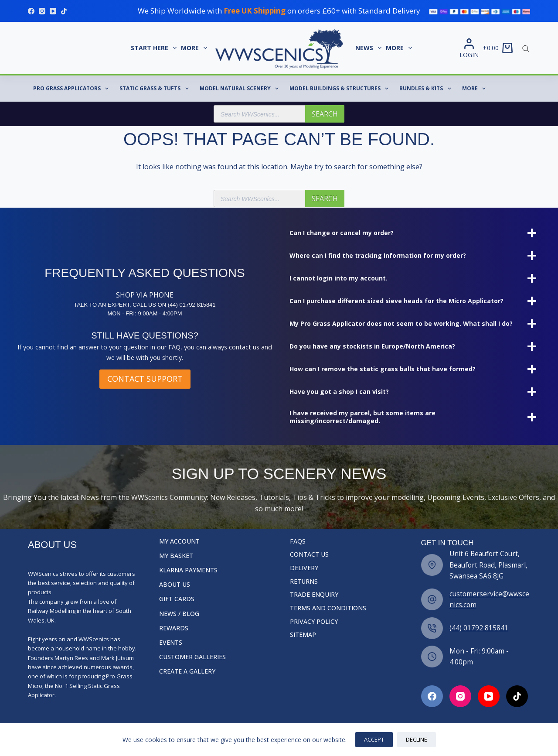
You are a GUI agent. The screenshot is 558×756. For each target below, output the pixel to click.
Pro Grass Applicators (73, 89)
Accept (374, 739)
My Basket (176, 556)
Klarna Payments (188, 570)
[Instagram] (42, 11)
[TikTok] (64, 11)
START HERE (155, 48)
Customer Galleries (192, 657)
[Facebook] (31, 11)
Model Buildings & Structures (341, 89)
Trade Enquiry (314, 595)
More (195, 48)
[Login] (469, 48)
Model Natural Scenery (241, 89)
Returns (304, 582)
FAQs (298, 541)
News (369, 48)
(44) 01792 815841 (479, 628)
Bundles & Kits (427, 89)
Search (325, 114)
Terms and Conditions (328, 608)
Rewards (174, 628)
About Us (175, 585)
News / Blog (179, 614)
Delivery (304, 568)
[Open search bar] (526, 48)
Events (171, 643)
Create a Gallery (187, 671)
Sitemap (303, 635)
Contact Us (309, 554)
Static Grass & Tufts (156, 89)
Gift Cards (177, 599)
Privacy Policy (314, 622)
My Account (179, 541)
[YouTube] (53, 11)
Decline (417, 739)
